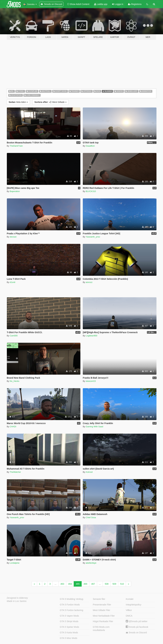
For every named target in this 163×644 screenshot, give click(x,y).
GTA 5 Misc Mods (69, 638)
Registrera (135, 4)
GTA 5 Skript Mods (69, 621)
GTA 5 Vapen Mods (69, 616)
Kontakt (129, 599)
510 (122, 584)
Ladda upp (101, 4)
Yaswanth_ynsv (93, 237)
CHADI (13, 427)
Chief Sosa (91, 517)
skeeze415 (91, 381)
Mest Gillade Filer (101, 610)
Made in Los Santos (17, 601)
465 (78, 584)
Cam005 (14, 336)
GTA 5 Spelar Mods (69, 627)
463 (62, 584)
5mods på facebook (137, 627)
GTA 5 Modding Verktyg (72, 599)
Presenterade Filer (102, 605)
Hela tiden (18, 102)
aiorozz (89, 282)
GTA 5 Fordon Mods (70, 605)
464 (70, 584)
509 (114, 584)
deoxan (13, 237)
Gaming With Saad (94, 427)
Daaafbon (90, 146)
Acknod (89, 472)
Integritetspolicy (133, 605)
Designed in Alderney (17, 598)
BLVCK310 (91, 191)
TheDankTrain (16, 146)
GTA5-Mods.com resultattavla (101, 629)
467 (93, 584)
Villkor (129, 610)
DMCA (129, 616)
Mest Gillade (50, 102)
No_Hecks (14, 381)
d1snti (12, 282)
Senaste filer (99, 599)
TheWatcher (15, 472)
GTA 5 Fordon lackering (72, 610)
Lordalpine (15, 563)
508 (107, 584)
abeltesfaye (91, 563)
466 (85, 584)
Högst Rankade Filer (103, 621)
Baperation (15, 191)
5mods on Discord (136, 633)
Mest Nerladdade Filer (104, 616)
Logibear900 (92, 336)
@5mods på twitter (137, 621)
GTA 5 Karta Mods (69, 633)
